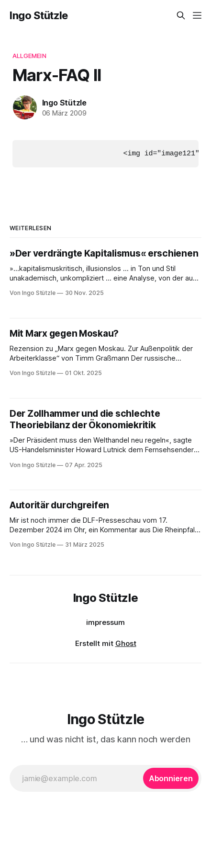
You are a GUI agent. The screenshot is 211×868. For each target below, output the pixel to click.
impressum (105, 622)
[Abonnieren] (171, 778)
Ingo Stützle (39, 15)
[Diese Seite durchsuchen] (181, 15)
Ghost (126, 643)
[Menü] (197, 15)
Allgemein (29, 56)
